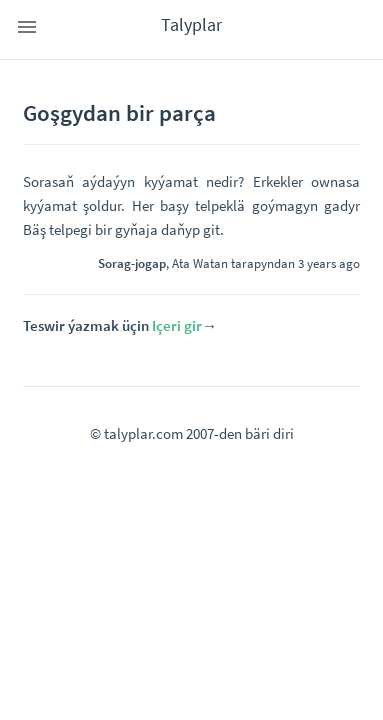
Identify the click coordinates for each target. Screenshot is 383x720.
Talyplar (191, 24)
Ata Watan (200, 263)
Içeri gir (177, 325)
